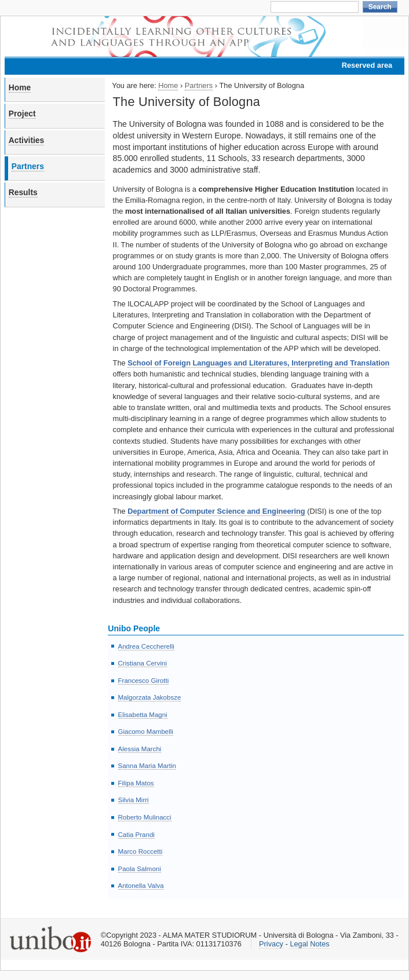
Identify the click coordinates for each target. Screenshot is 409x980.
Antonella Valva (141, 886)
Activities (26, 140)
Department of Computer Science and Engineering (216, 511)
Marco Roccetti (140, 851)
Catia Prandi (136, 835)
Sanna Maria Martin (147, 766)
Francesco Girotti (144, 681)
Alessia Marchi (140, 749)
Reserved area (367, 65)
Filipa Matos (136, 783)
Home (20, 87)
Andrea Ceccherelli (146, 646)
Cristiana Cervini (143, 663)
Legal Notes (309, 944)
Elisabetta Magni (143, 715)
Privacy (271, 944)
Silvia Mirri (134, 800)
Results (23, 192)
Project (22, 114)
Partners (28, 166)
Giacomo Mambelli (146, 732)
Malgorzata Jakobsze (150, 697)
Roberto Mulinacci (145, 817)
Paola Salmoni (140, 869)
